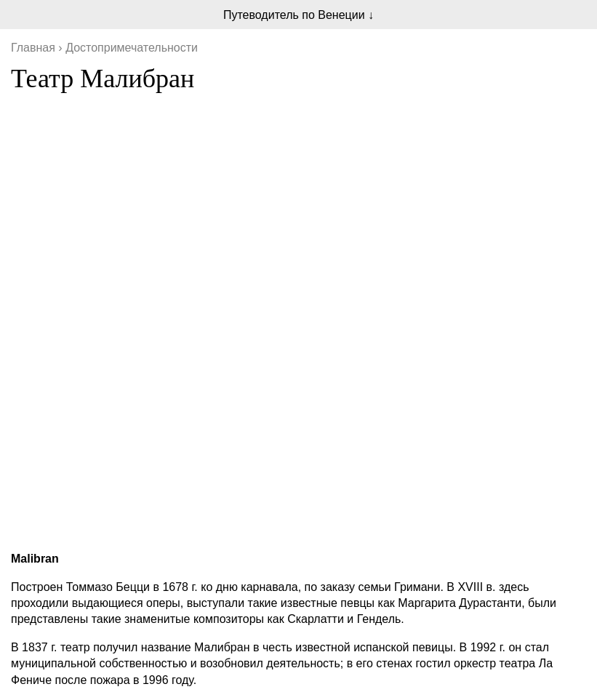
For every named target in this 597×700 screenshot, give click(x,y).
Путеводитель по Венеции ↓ (298, 15)
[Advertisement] (298, 438)
